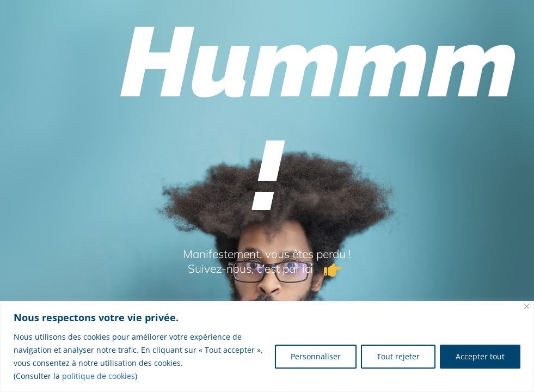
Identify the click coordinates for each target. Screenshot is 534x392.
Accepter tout (480, 356)
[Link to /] (333, 270)
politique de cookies (99, 376)
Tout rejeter (398, 356)
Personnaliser (316, 356)
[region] (267, 347)
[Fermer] (527, 306)
